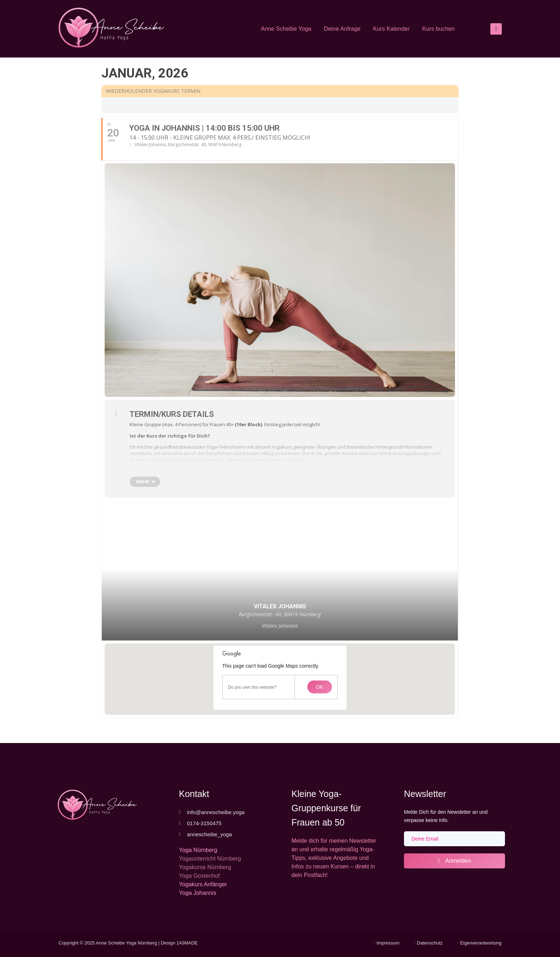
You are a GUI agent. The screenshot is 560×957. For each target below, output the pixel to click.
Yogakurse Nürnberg (205, 867)
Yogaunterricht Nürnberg (210, 859)
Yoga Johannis (197, 893)
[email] (454, 839)
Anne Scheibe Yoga (286, 29)
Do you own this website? (252, 687)
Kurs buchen (438, 29)
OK (320, 687)
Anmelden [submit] (454, 861)
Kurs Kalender (392, 29)
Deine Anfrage (342, 29)
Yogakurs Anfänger (203, 884)
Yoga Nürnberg (198, 850)
